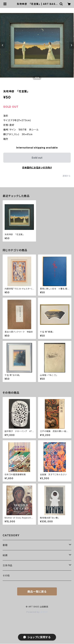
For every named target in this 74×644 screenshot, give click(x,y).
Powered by (37, 612)
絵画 (5, 555)
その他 (6, 576)
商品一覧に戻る (37, 592)
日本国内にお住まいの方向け (37, 168)
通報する (67, 176)
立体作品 (8, 565)
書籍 (5, 545)
